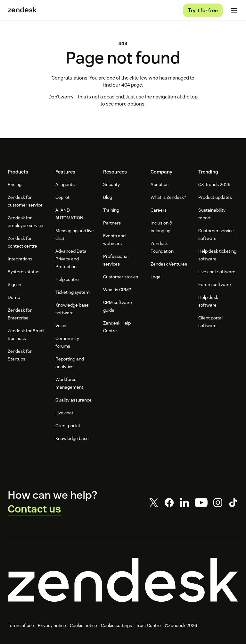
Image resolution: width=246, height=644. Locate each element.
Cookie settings (116, 628)
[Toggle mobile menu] (234, 12)
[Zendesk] (123, 582)
